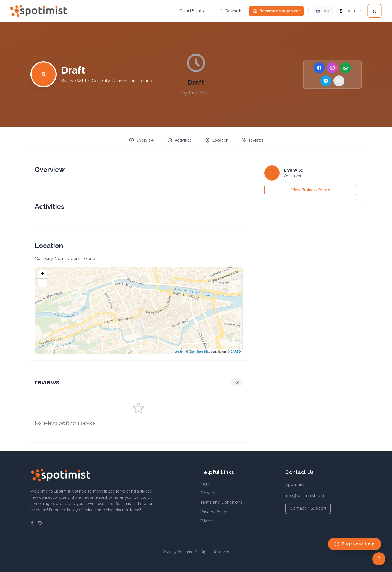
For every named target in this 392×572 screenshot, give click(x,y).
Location (217, 140)
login (205, 484)
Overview (141, 140)
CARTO (236, 351)
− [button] (43, 283)
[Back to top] (379, 559)
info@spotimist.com (305, 496)
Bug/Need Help (354, 544)
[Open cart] (375, 11)
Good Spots (192, 11)
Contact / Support (308, 508)
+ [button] (43, 274)
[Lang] (323, 11)
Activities (179, 140)
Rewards (231, 11)
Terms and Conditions (221, 502)
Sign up (208, 493)
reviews (252, 140)
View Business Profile (311, 190)
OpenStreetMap (200, 351)
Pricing (207, 521)
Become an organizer (276, 11)
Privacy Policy (214, 512)
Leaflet (179, 351)
